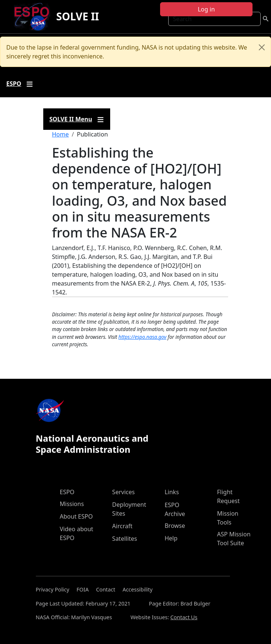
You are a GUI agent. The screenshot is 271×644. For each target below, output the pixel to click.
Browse (175, 526)
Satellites (124, 539)
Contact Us (184, 617)
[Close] (262, 47)
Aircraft (122, 526)
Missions (72, 504)
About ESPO (76, 516)
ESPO (67, 492)
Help (171, 538)
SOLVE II (78, 16)
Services (123, 492)
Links (172, 492)
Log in (206, 9)
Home (61, 134)
